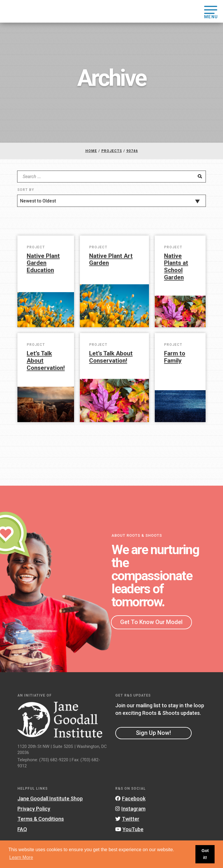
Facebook (130, 799)
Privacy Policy (34, 809)
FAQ (22, 829)
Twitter (127, 819)
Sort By (26, 190)
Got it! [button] (205, 854)
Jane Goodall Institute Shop (50, 799)
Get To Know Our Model (151, 622)
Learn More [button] (21, 857)
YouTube (129, 829)
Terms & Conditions (41, 819)
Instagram (130, 809)
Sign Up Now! (153, 733)
